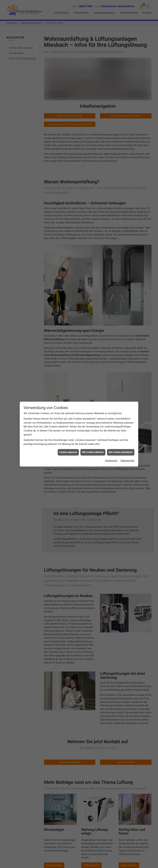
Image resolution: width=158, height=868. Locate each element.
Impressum (111, 237)
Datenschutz (128, 237)
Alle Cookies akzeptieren (121, 228)
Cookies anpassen (68, 228)
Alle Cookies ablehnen (93, 228)
